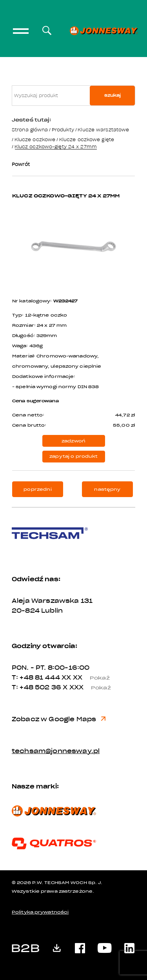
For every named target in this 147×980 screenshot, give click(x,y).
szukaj (113, 95)
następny (107, 489)
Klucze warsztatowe (103, 130)
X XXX (90, 687)
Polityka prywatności (40, 912)
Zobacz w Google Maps (59, 719)
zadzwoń (73, 441)
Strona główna (30, 130)
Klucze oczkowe (35, 139)
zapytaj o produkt (73, 456)
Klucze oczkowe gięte (87, 139)
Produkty (63, 130)
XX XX (89, 678)
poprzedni (37, 489)
